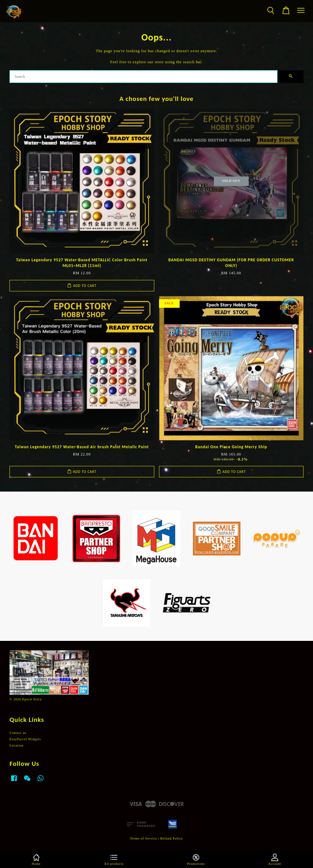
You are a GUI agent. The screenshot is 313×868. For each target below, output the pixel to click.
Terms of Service (143, 838)
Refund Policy (172, 838)
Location (16, 745)
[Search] (144, 77)
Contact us (18, 733)
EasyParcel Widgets (25, 739)
